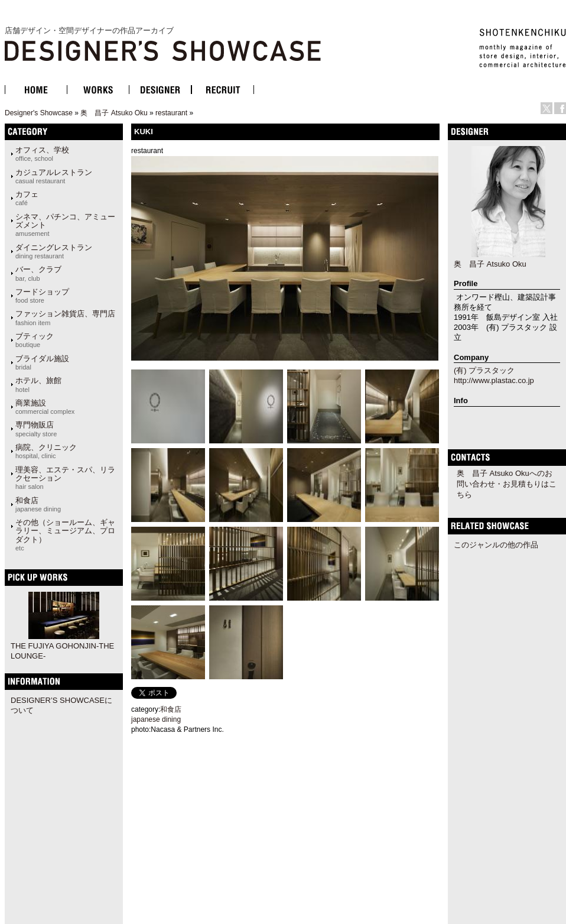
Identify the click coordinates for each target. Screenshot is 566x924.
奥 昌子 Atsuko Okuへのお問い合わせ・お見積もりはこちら (507, 484)
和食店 (38, 504)
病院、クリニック (46, 451)
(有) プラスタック (484, 370)
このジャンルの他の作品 (496, 545)
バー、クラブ (38, 273)
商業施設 (45, 407)
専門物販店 (36, 429)
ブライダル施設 (42, 362)
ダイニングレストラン (54, 251)
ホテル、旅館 (38, 384)
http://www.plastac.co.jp (494, 380)
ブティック (35, 340)
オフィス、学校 (42, 154)
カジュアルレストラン (54, 176)
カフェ (27, 198)
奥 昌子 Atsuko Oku (114, 113)
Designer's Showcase (39, 113)
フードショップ (42, 296)
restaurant (171, 113)
